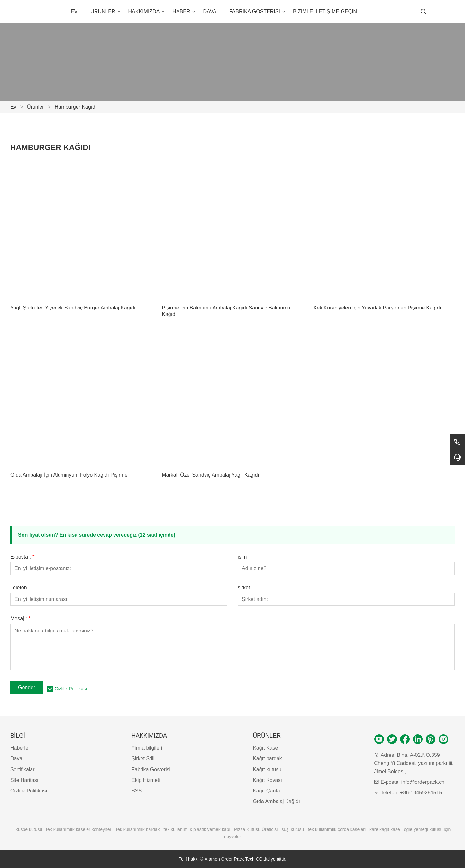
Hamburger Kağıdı (76, 107)
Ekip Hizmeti (146, 780)
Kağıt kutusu (267, 770)
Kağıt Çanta (266, 791)
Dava (16, 759)
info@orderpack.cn (423, 782)
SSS (137, 791)
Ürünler (35, 107)
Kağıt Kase (265, 748)
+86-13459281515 (421, 793)
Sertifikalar (23, 770)
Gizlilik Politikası (71, 689)
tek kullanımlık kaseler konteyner (79, 829)
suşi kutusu (293, 829)
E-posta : (22, 557)
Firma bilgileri (147, 748)
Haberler (20, 748)
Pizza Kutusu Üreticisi (256, 829)
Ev (13, 107)
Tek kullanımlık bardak (137, 829)
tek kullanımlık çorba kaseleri (337, 829)
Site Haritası (24, 780)
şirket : (245, 588)
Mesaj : (20, 619)
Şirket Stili (143, 759)
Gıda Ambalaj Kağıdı (276, 801)
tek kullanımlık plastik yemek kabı (197, 829)
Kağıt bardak (267, 759)
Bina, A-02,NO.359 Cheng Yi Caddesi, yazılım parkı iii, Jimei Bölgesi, (414, 763)
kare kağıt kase (385, 829)
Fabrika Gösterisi (151, 770)
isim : (244, 557)
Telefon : (20, 588)
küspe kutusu (29, 829)
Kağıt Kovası (267, 780)
